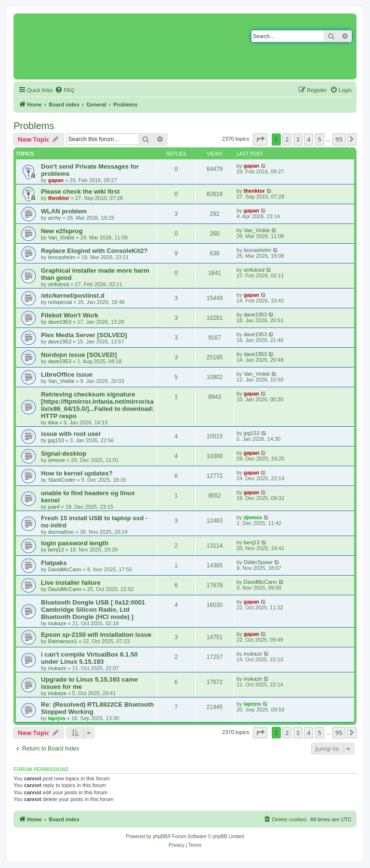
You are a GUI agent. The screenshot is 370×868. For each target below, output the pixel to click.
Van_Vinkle (61, 237)
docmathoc (61, 532)
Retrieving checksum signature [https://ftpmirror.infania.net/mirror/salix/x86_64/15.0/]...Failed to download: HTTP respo (98, 405)
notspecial (60, 302)
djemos (253, 517)
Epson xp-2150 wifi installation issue (96, 635)
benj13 (56, 550)
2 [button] (287, 139)
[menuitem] (65, 90)
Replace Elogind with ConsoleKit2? (94, 251)
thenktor (59, 198)
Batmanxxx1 (63, 641)
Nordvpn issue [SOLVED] (79, 355)
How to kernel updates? (77, 473)
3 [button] (298, 139)
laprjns (57, 718)
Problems (34, 126)
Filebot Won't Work (70, 315)
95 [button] (339, 139)
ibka (53, 422)
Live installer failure (71, 583)
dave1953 (60, 322)
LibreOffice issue (67, 375)
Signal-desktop (64, 454)
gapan (56, 180)
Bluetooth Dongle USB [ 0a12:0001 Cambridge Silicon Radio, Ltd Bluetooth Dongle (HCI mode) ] (93, 610)
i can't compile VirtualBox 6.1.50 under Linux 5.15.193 (89, 658)
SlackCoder (62, 480)
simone (57, 460)
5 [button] (320, 139)
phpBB (160, 836)
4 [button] (309, 139)
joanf (54, 507)
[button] (260, 139)
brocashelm (62, 257)
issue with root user (71, 434)
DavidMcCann (65, 569)
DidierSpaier (258, 562)
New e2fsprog (62, 231)
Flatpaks (54, 563)
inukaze (57, 623)
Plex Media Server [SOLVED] (84, 335)
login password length (75, 543)
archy (55, 218)
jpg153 (56, 440)
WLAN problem (64, 211)
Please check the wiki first (80, 191)
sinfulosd (59, 284)
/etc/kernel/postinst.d (73, 296)
